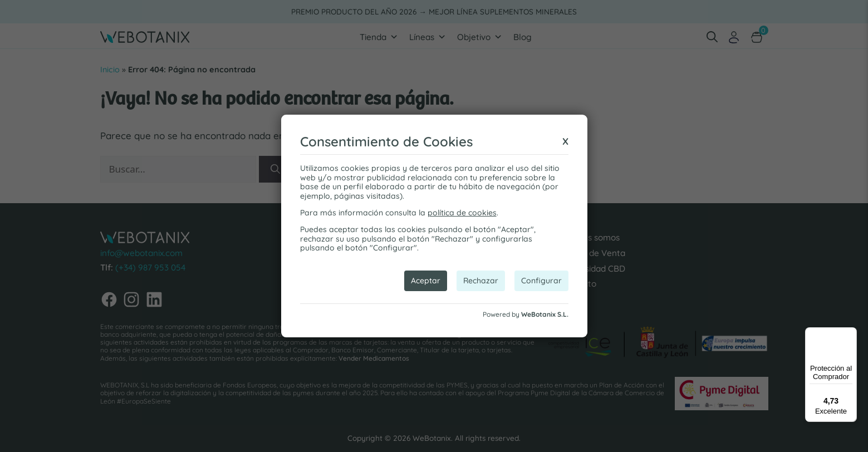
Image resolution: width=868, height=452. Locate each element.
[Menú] (850, 334)
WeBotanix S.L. (545, 314)
